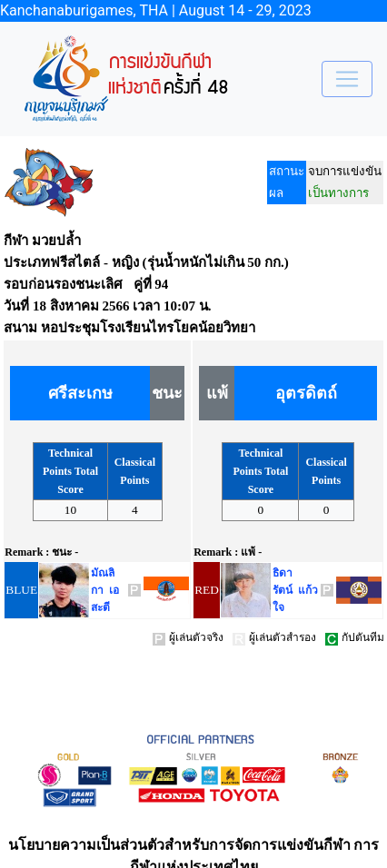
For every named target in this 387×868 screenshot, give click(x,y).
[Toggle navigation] (347, 79)
